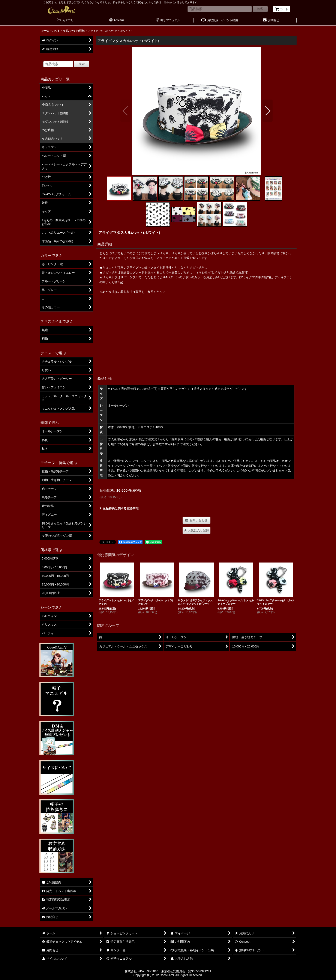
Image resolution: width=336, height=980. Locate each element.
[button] (125, 111)
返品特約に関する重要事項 (119, 508)
